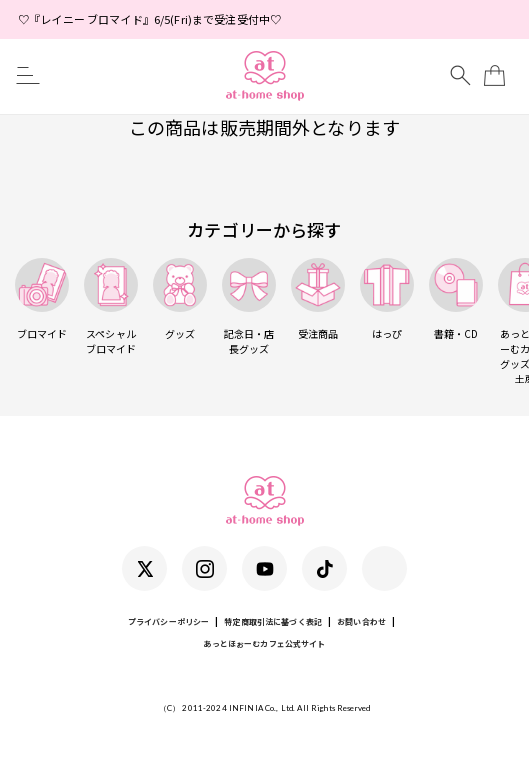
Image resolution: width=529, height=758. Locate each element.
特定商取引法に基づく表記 (273, 621)
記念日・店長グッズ (249, 307)
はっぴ (387, 299)
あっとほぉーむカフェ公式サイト (264, 643)
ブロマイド (42, 299)
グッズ (180, 299)
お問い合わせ (361, 621)
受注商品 (318, 299)
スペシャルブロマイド (111, 307)
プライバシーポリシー (168, 621)
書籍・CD (456, 299)
